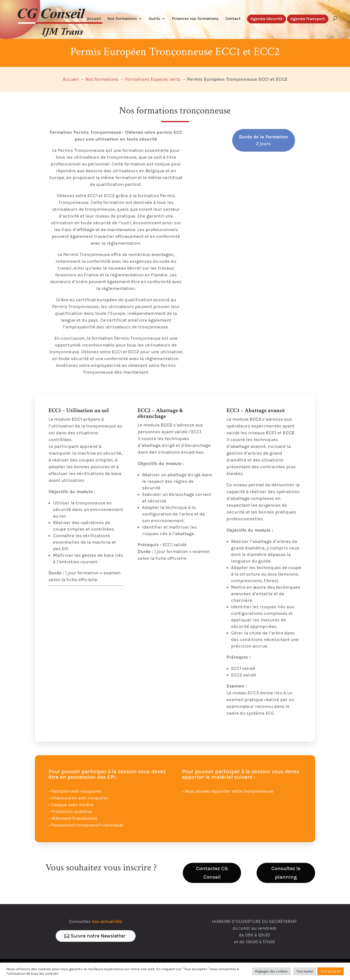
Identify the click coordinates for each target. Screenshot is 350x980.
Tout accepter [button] (331, 971)
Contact (233, 19)
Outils (154, 19)
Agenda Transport (308, 19)
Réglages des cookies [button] (271, 971)
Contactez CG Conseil (212, 873)
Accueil (94, 19)
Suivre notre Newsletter (98, 936)
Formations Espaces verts (153, 79)
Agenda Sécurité (267, 19)
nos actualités (107, 921)
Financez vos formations (195, 19)
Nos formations (122, 19)
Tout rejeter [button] (305, 971)
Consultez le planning (286, 873)
